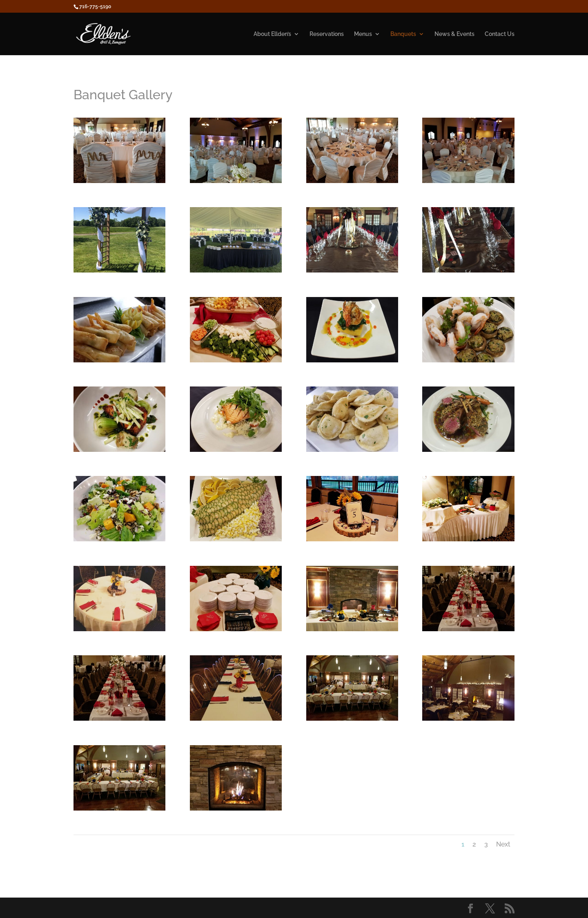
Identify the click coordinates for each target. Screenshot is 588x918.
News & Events (454, 34)
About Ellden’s (272, 34)
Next (503, 844)
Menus (363, 34)
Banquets (403, 34)
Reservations (327, 34)
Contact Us (500, 34)
